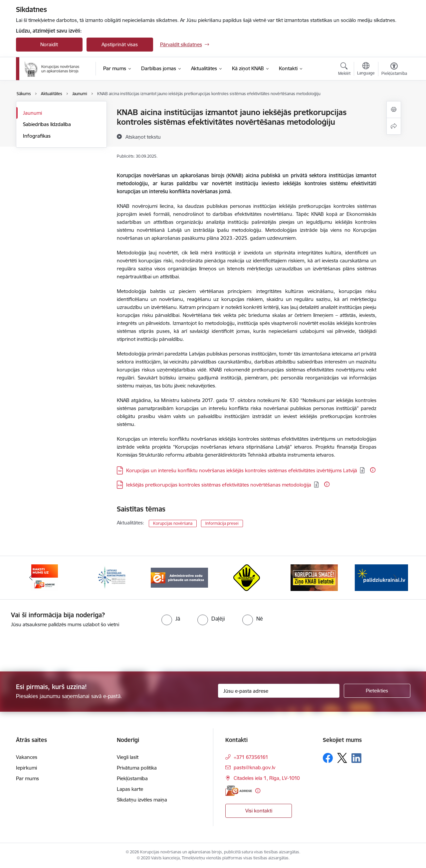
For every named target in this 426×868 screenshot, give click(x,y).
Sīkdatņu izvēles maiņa (142, 800)
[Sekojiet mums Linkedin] (356, 758)
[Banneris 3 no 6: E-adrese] (112, 577)
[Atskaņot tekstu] (143, 137)
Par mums (27, 778)
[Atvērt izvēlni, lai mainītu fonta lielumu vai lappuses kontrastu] (394, 70)
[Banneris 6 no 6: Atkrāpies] (314, 577)
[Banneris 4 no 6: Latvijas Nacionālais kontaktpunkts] (179, 577)
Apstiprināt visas (120, 44)
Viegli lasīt (128, 757)
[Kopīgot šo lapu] (394, 126)
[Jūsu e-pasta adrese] (279, 691)
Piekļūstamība (132, 778)
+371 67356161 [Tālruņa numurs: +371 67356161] (251, 757)
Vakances (27, 757)
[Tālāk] (395, 578)
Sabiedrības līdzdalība (47, 124)
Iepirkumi (26, 768)
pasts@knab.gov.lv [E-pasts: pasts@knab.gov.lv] (254, 767)
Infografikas (37, 136)
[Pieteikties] (377, 691)
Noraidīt (49, 44)
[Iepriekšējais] (31, 578)
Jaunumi (32, 113)
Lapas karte (130, 789)
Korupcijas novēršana (173, 523)
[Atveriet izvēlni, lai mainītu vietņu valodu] (366, 70)
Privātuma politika (137, 768)
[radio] (171, 619)
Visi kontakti (259, 811)
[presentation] (56, 647)
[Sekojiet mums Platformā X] (342, 758)
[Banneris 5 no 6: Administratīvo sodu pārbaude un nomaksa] (247, 577)
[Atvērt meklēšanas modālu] (344, 70)
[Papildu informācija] (373, 470)
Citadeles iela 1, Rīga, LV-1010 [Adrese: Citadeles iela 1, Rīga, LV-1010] (267, 778)
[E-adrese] (239, 791)
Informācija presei (222, 523)
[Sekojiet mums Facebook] (328, 758)
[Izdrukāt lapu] (394, 110)
